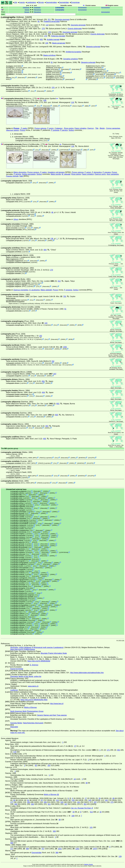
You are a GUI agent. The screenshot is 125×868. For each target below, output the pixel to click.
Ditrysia (41, 2)
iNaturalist (21, 78)
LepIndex (104, 73)
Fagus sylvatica (80, 128)
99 (60, 820)
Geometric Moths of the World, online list (26, 676)
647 (55, 374)
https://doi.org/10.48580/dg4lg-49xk (34, 700)
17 (86, 798)
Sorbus (71, 130)
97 (42, 800)
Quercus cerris (100, 174)
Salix (21, 176)
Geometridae (64, 2)
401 (119, 750)
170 (46, 36)
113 (57, 800)
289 (16, 804)
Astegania (26, 7)
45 (39, 21)
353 (85, 804)
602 (58, 404)
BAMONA (82, 458)
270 (43, 29)
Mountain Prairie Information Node (54, 653)
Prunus (16, 128)
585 (12, 843)
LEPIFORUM (65, 106)
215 (50, 32)
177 (12, 802)
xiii (75, 779)
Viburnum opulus (12, 130)
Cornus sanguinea (113, 128)
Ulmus (16, 219)
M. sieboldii (66, 174)
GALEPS (91, 458)
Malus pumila (56, 174)
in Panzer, (49, 309)
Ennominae (75, 2)
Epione (27, 10)
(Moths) (41, 361)
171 (108, 750)
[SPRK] (20, 104)
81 (52, 62)
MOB (80, 325)
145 (90, 800)
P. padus (24, 128)
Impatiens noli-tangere (56, 172)
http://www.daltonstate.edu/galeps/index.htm (87, 673)
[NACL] (21, 23)
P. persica (64, 130)
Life (16, 2)
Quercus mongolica (21, 290)
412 (59, 281)
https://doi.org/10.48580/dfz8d (39, 661)
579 (15, 752)
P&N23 (98, 73)
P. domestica (97, 172)
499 (27, 849)
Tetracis (27, 12)
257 (95, 802)
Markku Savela (88, 864)
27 (75, 746)
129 (73, 800)
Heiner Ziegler (77, 106)
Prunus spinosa (40, 128)
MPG (35, 458)
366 (57, 853)
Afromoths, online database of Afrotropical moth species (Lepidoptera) (37, 647)
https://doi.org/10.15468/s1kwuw (23, 649)
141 (91, 827)
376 (53, 88)
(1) (36, 36)
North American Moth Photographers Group (27, 711)
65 (36, 765)
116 (72, 102)
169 (73, 816)
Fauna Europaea (17, 669)
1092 (65, 347)
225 (62, 802)
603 (57, 415)
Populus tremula (12, 176)
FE (58, 66)
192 (41, 336)
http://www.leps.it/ (57, 704)
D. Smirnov (27, 117)
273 (112, 802)
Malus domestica (20, 172)
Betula (102, 128)
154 (53, 361)
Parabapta (37, 7)
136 (47, 43)
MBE (87, 106)
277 (12, 849)
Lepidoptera (31, 2)
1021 (60, 849)
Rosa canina (69, 128)
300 (54, 831)
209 (45, 802)
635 (45, 100)
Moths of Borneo (30, 707)
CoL (13, 78)
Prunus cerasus (33, 172)
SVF (93, 106)
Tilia (97, 128)
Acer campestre (113, 174)
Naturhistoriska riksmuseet (33, 723)
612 (91, 812)
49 (87, 783)
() (82, 7)
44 (73, 812)
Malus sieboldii (46, 290)
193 (28, 802)
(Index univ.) (38, 32)
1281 (77, 849)
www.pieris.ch (33, 686)
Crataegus (59, 128)
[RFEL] (28, 23)
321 (49, 804)
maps (121, 96)
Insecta (22, 2)
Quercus (90, 128)
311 (49, 20)
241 (79, 802)
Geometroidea (51, 2)
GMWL (49, 91)
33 (100, 798)
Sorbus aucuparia (29, 174)
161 (106, 800)
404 (45, 250)
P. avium (50, 128)
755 (65, 296)
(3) (43, 212)
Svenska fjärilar (16, 723)
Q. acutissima (34, 290)
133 (46, 323)
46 (52, 212)
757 (43, 849)
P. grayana (55, 130)
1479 (95, 849)
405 (41, 40)
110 (47, 25)
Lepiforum (14, 690)
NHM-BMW (17, 66)
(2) (36, 25)
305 (32, 804)
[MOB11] (21, 27)
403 (47, 426)
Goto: (38, 14)
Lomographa (60, 7)
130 (120, 856)
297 (49, 765)
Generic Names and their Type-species (52, 715)
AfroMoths (112, 73)
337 (66, 804)
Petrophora (37, 10)
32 (101, 812)
